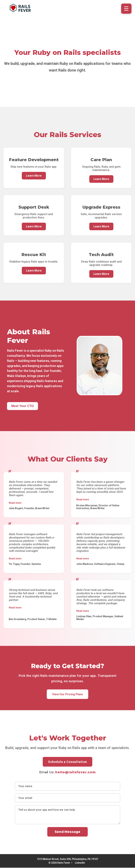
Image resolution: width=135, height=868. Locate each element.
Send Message (67, 832)
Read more (15, 503)
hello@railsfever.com (75, 773)
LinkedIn (80, 863)
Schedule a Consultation (68, 762)
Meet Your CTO (22, 406)
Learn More (34, 176)
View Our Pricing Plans (67, 694)
